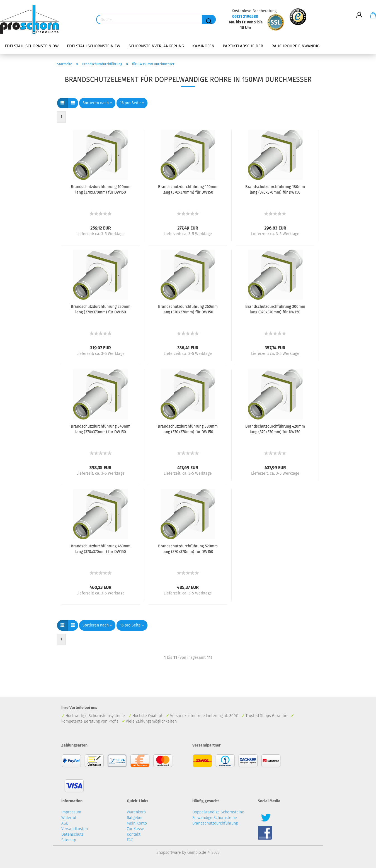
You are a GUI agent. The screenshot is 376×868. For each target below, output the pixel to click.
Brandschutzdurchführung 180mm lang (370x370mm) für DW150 (275, 190)
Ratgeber (135, 818)
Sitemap (69, 840)
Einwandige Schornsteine (215, 818)
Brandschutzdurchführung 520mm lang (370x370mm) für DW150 (188, 549)
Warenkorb (136, 812)
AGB (65, 823)
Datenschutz (72, 834)
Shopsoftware (169, 853)
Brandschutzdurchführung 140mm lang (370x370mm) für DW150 (188, 190)
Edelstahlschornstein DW (32, 46)
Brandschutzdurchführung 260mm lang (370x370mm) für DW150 (188, 309)
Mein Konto (137, 823)
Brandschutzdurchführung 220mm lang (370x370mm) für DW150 (101, 309)
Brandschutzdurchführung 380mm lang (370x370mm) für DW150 (188, 429)
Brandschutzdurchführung (215, 823)
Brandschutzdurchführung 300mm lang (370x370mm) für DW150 (275, 309)
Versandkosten (75, 829)
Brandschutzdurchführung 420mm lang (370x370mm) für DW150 (275, 429)
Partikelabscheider (243, 46)
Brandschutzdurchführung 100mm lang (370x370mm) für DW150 (101, 190)
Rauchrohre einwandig (295, 46)
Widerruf (69, 818)
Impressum (71, 812)
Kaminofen (203, 46)
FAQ (130, 840)
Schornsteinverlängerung (156, 46)
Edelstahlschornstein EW (94, 46)
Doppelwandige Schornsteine (218, 812)
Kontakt (134, 834)
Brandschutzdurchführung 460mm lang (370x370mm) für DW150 (101, 549)
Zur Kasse (135, 829)
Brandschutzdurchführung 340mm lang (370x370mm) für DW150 (101, 429)
